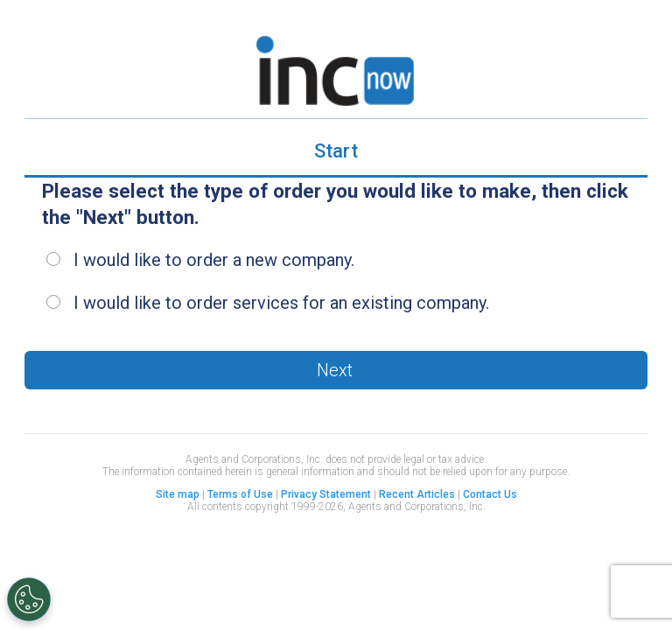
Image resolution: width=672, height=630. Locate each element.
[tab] (336, 153)
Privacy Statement (326, 494)
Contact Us (490, 494)
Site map (178, 494)
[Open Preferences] (29, 599)
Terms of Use (240, 494)
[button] (336, 370)
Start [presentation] (336, 151)
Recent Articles (417, 494)
